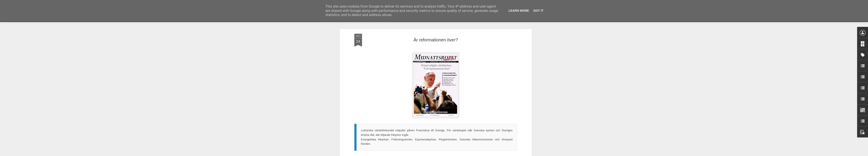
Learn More (519, 11)
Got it (538, 11)
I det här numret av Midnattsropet (376, 90)
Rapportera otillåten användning (459, 154)
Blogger (437, 154)
